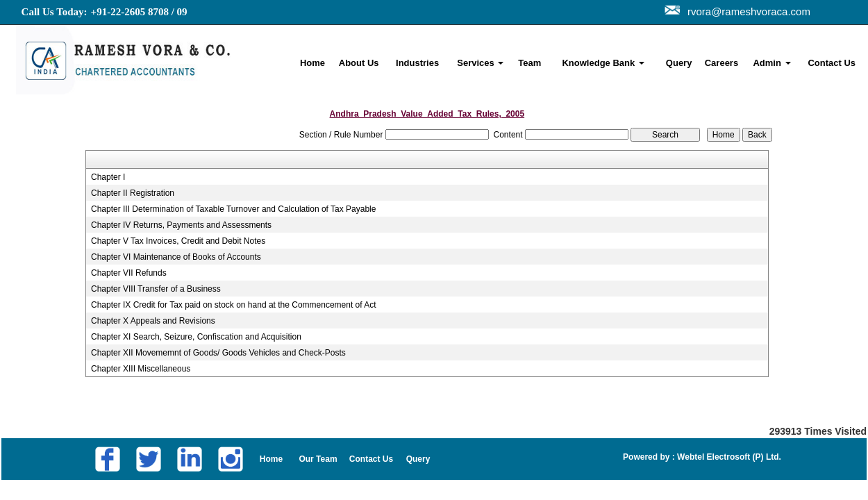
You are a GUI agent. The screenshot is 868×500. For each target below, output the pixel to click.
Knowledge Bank (603, 63)
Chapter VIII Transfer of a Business (156, 289)
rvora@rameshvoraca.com (746, 11)
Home (312, 63)
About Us (359, 63)
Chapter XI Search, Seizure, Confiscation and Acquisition (196, 337)
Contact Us (832, 63)
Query (679, 63)
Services (480, 63)
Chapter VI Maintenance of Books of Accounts (176, 257)
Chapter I (108, 177)
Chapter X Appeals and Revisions (153, 321)
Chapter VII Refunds (129, 273)
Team (529, 63)
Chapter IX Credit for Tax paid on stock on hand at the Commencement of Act (234, 305)
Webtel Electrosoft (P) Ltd (727, 457)
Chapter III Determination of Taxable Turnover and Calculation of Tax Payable (233, 209)
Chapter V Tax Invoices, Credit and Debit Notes (178, 241)
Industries (417, 63)
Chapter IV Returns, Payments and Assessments (181, 225)
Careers (721, 63)
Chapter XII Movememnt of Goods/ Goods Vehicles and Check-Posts (218, 353)
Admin (771, 63)
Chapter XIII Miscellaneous (141, 369)
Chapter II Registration (133, 193)
